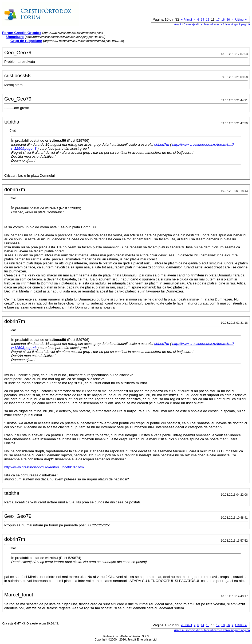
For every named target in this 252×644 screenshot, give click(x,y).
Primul (186, 20)
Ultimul (241, 20)
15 (208, 20)
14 (202, 20)
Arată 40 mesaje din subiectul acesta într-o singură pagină (212, 24)
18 (223, 20)
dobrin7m (162, 144)
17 (218, 20)
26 (228, 20)
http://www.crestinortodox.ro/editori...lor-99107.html (44, 467)
